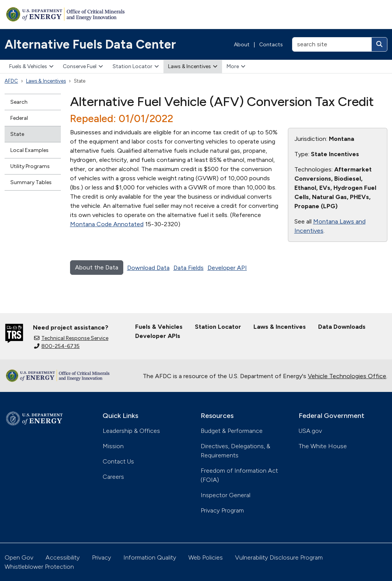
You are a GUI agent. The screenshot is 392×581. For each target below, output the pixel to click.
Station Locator (136, 66)
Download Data (148, 268)
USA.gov (310, 431)
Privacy (101, 557)
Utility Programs (30, 166)
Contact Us (118, 461)
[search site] (332, 44)
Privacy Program (222, 510)
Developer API (227, 268)
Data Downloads (342, 327)
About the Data (97, 267)
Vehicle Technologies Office (347, 376)
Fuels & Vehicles (31, 66)
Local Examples (29, 150)
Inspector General (225, 495)
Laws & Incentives (193, 66)
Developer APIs (158, 336)
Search (19, 102)
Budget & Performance (232, 431)
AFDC (11, 81)
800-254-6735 (57, 346)
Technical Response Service (71, 338)
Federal (19, 118)
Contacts (271, 45)
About (242, 45)
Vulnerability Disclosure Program (279, 557)
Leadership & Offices (131, 431)
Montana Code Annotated (107, 224)
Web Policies (206, 557)
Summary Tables (31, 182)
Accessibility (63, 557)
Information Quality (150, 557)
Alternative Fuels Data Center (90, 44)
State (17, 134)
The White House (323, 446)
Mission (113, 446)
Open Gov (19, 557)
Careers (113, 477)
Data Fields (189, 268)
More (236, 66)
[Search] (379, 44)
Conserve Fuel (83, 66)
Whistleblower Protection (39, 567)
